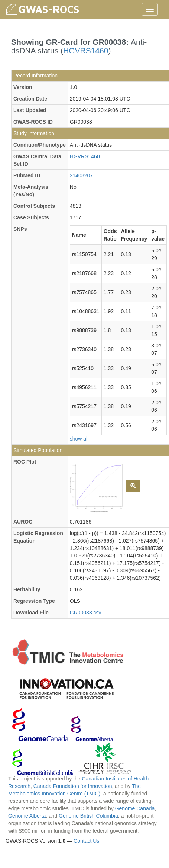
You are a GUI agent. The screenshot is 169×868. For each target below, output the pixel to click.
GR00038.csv (86, 613)
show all (79, 439)
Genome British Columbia (88, 816)
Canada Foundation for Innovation (73, 786)
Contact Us (86, 841)
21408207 (81, 175)
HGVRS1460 (86, 50)
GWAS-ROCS (49, 9)
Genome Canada (135, 808)
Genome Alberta (27, 816)
